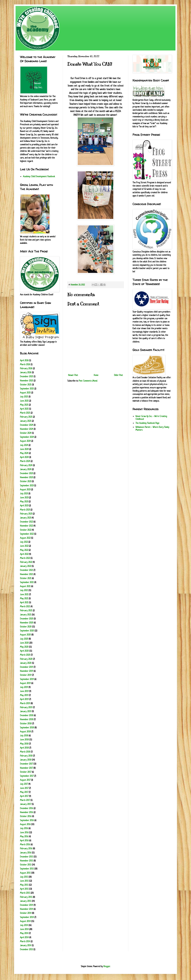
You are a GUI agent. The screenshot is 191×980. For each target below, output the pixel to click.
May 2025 (24, 405)
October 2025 (26, 385)
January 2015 (26, 901)
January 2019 (26, 711)
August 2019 (25, 683)
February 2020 (26, 659)
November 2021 (26, 574)
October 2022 (26, 530)
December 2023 (26, 473)
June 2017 (24, 788)
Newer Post (73, 375)
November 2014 (27, 909)
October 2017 (26, 772)
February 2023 (26, 514)
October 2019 (26, 675)
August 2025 (25, 393)
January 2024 (26, 469)
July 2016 (24, 828)
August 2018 (25, 732)
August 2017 (25, 780)
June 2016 (24, 832)
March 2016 (25, 844)
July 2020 (24, 639)
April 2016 (24, 840)
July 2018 (24, 736)
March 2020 (25, 655)
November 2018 (27, 719)
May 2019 (24, 695)
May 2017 (24, 792)
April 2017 (24, 796)
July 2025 (24, 397)
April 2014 (24, 937)
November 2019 (27, 671)
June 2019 (24, 691)
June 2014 (24, 929)
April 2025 (24, 409)
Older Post (118, 375)
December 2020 (27, 619)
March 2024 (25, 461)
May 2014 (24, 933)
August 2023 (25, 489)
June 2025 (24, 401)
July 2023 (24, 493)
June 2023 (24, 497)
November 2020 (27, 623)
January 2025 (26, 421)
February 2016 (26, 848)
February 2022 (26, 562)
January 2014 (26, 945)
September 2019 (27, 679)
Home (96, 375)
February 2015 (26, 897)
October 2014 (26, 913)
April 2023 (24, 506)
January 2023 (26, 518)
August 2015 (25, 873)
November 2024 (27, 429)
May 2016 (24, 836)
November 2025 (27, 381)
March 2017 (25, 800)
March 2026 (25, 364)
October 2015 (26, 865)
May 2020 (24, 647)
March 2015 (25, 893)
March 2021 (25, 606)
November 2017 (26, 768)
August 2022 (25, 538)
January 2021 (26, 615)
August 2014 (25, 921)
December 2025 (27, 376)
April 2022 (24, 554)
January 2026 (26, 372)
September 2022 (27, 534)
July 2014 (24, 925)
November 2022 (26, 526)
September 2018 (27, 728)
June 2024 (24, 449)
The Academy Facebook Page (147, 423)
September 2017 (27, 776)
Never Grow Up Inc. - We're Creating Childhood (151, 418)
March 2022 (25, 558)
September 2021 (27, 582)
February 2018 (26, 756)
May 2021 (24, 598)
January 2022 (26, 566)
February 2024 (26, 465)
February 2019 (26, 707)
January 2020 (26, 663)
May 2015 (24, 885)
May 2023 (24, 502)
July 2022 (24, 542)
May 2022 (24, 550)
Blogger (107, 966)
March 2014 (25, 941)
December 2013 (26, 949)
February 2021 (26, 610)
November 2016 (27, 812)
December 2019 (27, 667)
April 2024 (24, 457)
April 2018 (24, 748)
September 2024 (27, 437)
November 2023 (26, 477)
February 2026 (26, 368)
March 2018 (25, 752)
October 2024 (26, 433)
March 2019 (25, 703)
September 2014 (27, 917)
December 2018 (27, 715)
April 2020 (24, 651)
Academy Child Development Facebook (39, 176)
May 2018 (24, 744)
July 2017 (24, 784)
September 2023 (27, 485)
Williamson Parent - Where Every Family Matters (152, 428)
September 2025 (27, 389)
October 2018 (26, 723)
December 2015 (27, 857)
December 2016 (27, 808)
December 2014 (27, 905)
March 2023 (25, 510)
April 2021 (24, 602)
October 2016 (26, 816)
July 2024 (24, 445)
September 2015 (27, 869)
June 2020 (24, 643)
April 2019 (24, 699)
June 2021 (24, 594)
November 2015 (27, 861)
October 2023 (26, 481)
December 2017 (26, 764)
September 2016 (27, 820)
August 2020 (25, 635)
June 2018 (24, 740)
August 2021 (25, 586)
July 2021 (24, 590)
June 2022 (24, 546)
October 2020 (26, 627)
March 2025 (25, 413)
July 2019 (24, 687)
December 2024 (27, 425)
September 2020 (27, 631)
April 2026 (24, 360)
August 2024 (25, 441)
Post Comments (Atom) (88, 381)
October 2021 (26, 578)
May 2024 (24, 453)
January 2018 (26, 760)
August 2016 (25, 824)
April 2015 (24, 889)
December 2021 (26, 570)
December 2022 (26, 522)
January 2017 (26, 804)
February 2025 (26, 417)
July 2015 (24, 877)
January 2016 (26, 853)
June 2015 (24, 881)
